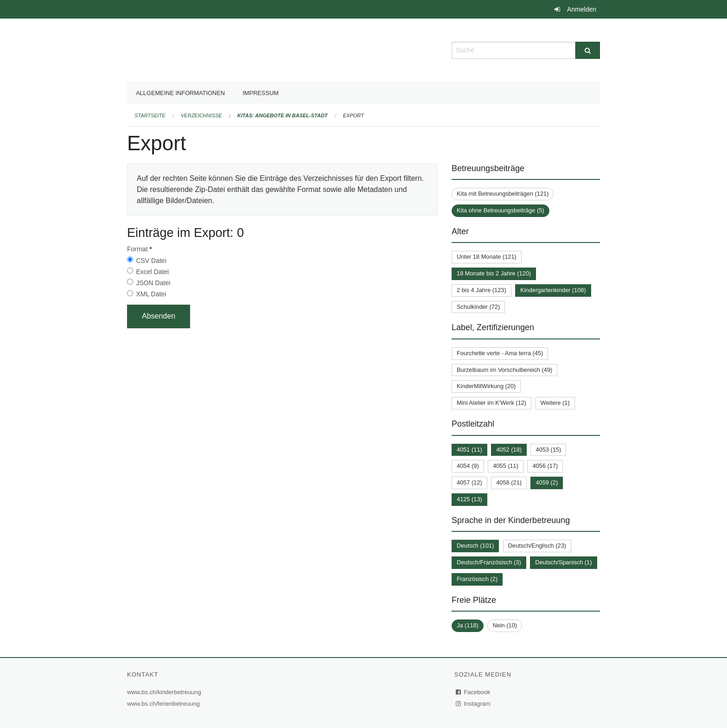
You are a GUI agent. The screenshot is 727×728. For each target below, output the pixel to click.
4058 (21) (509, 482)
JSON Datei (153, 283)
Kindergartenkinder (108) (553, 290)
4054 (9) (468, 466)
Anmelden (582, 9)
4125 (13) (469, 499)
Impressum (261, 93)
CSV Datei (151, 261)
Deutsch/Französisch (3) (489, 562)
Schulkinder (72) (478, 307)
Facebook (473, 692)
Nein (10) (505, 625)
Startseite (150, 115)
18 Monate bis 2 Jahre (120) (494, 273)
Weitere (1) (555, 403)
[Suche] (588, 50)
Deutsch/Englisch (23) (537, 546)
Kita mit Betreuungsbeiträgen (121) (503, 194)
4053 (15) (548, 450)
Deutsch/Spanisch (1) (563, 562)
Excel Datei (152, 272)
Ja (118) (468, 625)
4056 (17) (545, 466)
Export (354, 115)
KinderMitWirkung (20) (486, 386)
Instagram (474, 704)
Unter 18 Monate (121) (487, 257)
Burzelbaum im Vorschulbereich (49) (504, 370)
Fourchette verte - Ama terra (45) (500, 353)
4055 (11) (506, 466)
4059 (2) (547, 482)
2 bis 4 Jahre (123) (481, 290)
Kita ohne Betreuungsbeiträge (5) (501, 210)
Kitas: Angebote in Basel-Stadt (283, 115)
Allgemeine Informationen (180, 93)
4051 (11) (469, 450)
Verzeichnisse (201, 115)
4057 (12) (469, 482)
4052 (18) (509, 450)
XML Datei (151, 294)
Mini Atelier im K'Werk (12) (491, 403)
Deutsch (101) (475, 546)
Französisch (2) (477, 579)
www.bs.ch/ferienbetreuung (165, 704)
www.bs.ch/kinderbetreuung (165, 692)
